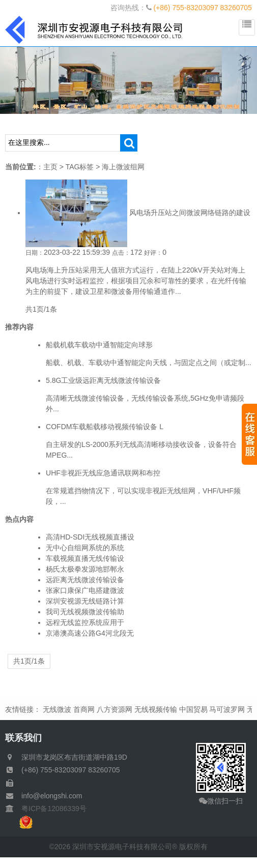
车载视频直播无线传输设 (85, 558)
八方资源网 (115, 709)
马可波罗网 (227, 709)
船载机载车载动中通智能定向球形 (99, 345)
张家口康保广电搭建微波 (85, 590)
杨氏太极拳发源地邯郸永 (85, 569)
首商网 (84, 709)
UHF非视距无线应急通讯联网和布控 (103, 473)
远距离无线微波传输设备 (85, 580)
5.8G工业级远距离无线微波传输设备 (103, 380)
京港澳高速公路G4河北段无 (90, 633)
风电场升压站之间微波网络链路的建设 (190, 213)
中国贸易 (193, 709)
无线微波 (57, 709)
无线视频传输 (156, 709)
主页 (50, 167)
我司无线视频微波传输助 (85, 612)
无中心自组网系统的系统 (85, 548)
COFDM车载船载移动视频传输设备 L (105, 427)
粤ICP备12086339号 (50, 809)
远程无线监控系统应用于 (85, 622)
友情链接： (23, 709)
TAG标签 (80, 167)
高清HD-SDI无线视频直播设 (90, 537)
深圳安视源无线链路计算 (85, 601)
